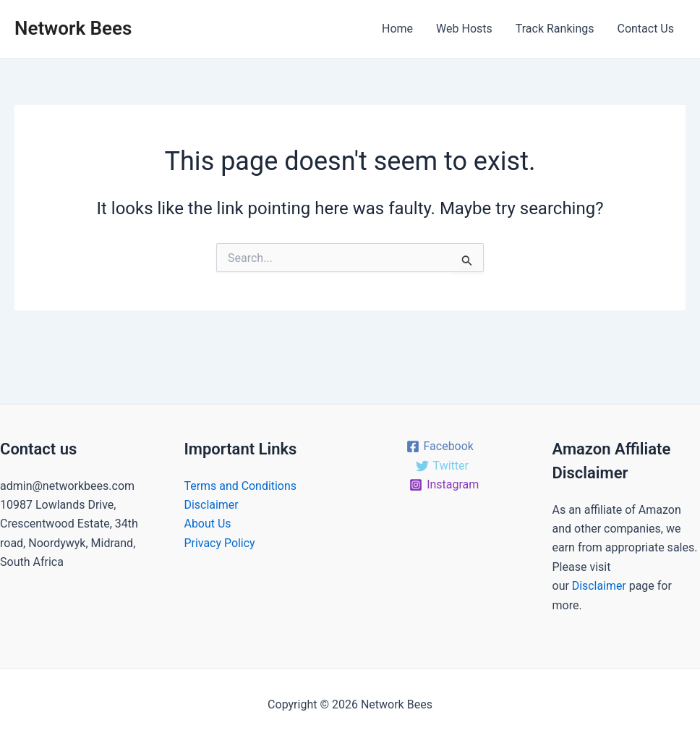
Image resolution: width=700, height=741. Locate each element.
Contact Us (645, 29)
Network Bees (73, 28)
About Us (208, 524)
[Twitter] (442, 466)
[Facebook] (440, 446)
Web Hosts (464, 29)
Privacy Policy (220, 543)
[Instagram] (444, 485)
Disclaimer (212, 505)
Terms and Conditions (241, 486)
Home (397, 29)
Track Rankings (555, 29)
